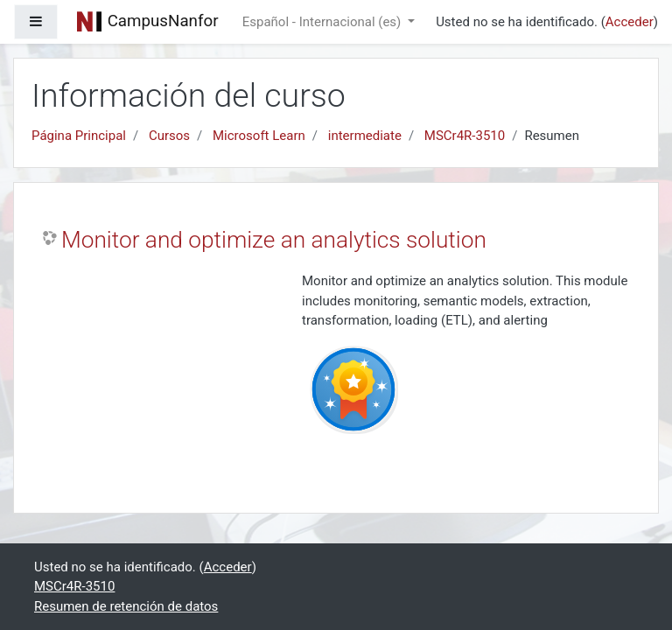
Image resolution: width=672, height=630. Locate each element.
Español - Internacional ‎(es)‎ (323, 22)
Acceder (630, 22)
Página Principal (79, 136)
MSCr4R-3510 (465, 136)
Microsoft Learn (259, 136)
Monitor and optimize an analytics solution (274, 240)
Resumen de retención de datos (126, 606)
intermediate (365, 136)
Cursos (169, 136)
